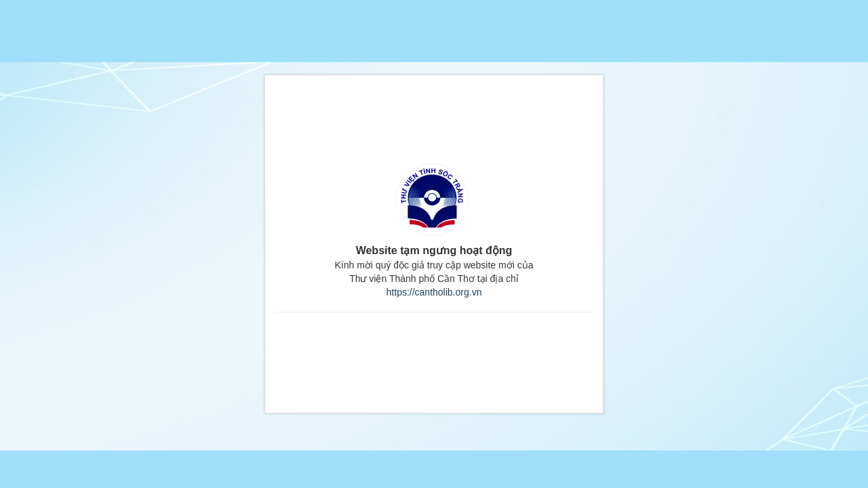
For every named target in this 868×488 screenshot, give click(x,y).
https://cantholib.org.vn (434, 292)
